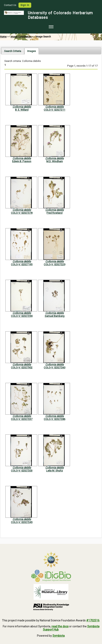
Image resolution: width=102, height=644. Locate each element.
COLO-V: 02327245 (22, 522)
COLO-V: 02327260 (54, 368)
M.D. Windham (55, 161)
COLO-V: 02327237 (22, 419)
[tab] (13, 51)
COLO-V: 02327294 (22, 316)
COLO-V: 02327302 (22, 368)
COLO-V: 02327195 (22, 264)
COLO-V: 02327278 (22, 213)
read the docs (60, 626)
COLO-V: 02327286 (54, 419)
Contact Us (10, 5)
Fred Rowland (54, 213)
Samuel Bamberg (55, 316)
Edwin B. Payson (22, 161)
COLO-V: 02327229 (54, 264)
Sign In (25, 5)
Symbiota (59, 636)
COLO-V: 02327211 (54, 110)
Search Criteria (13, 51)
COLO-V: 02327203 (22, 471)
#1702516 (93, 620)
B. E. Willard (22, 110)
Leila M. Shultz (54, 471)
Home (3, 37)
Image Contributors (21, 37)
